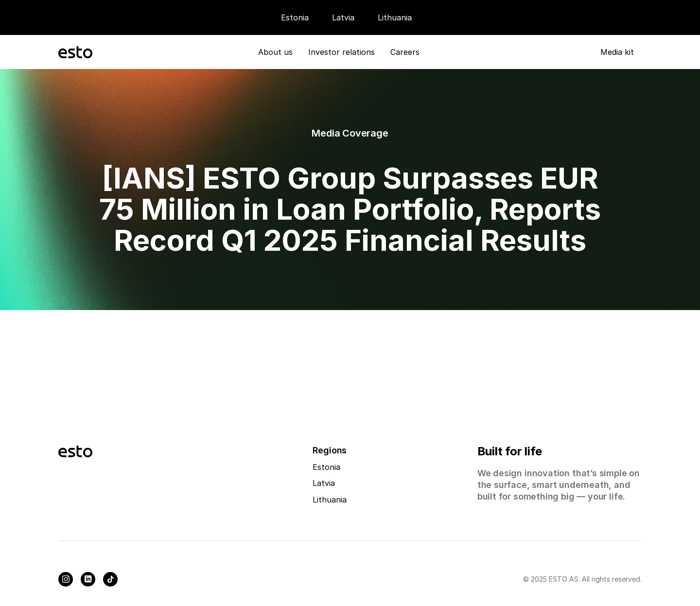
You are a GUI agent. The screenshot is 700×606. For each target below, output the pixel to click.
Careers (405, 52)
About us (275, 52)
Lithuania (330, 500)
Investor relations (341, 52)
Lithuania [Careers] (395, 17)
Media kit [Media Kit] (617, 52)
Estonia (295, 17)
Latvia (343, 17)
